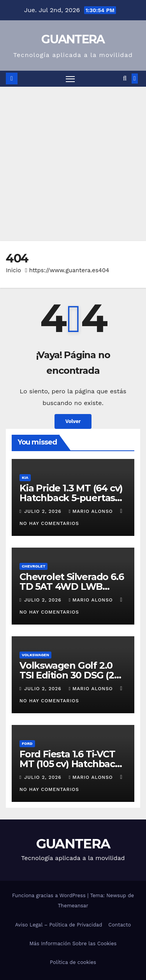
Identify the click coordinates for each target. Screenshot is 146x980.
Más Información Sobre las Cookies (73, 943)
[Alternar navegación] (70, 79)
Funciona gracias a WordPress (50, 895)
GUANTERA (73, 39)
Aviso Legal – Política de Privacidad (59, 925)
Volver (73, 421)
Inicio (13, 270)
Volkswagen (35, 655)
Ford (27, 743)
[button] (125, 78)
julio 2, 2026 (44, 511)
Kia (25, 478)
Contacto (120, 925)
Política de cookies (73, 962)
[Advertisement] (73, 164)
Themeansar (73, 906)
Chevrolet (33, 566)
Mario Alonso (92, 511)
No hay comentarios (49, 523)
